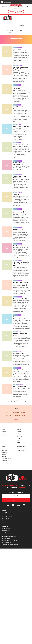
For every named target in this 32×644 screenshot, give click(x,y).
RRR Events (5, 451)
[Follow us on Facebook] (13, 505)
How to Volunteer (6, 529)
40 (20, 402)
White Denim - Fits (18, 370)
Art (7, 412)
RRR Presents (5, 452)
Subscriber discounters (22, 449)
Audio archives (5, 435)
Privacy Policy (5, 523)
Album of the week (21, 437)
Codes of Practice (6, 519)
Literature (17, 416)
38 (14, 402)
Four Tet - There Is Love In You (20, 108)
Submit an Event (6, 460)
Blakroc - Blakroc (18, 229)
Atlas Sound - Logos (19, 353)
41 (23, 402)
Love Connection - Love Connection (20, 88)
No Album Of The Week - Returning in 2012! (20, 164)
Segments (4, 431)
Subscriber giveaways (22, 451)
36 (8, 402)
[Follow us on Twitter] (8, 505)
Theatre (16, 419)
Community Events (6, 458)
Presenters (10, 28)
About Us (4, 511)
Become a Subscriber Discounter (9, 540)
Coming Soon (5, 449)
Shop (3, 466)
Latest (3, 429)
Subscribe (12, 11)
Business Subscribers (7, 542)
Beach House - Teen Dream (21, 145)
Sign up (16, 500)
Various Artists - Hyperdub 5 (21, 211)
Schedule (10, 24)
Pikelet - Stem (17, 49)
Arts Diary (4, 456)
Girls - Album (17, 317)
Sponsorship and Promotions (9, 536)
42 (26, 402)
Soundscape (10, 30)
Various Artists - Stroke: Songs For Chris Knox (22, 127)
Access (4, 515)
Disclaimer (4, 521)
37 (11, 402)
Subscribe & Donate (21, 447)
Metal (24, 416)
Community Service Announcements (10, 545)
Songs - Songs (17, 194)
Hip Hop (9, 416)
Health (23, 412)
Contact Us (5, 513)
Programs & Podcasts (22, 24)
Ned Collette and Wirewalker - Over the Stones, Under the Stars (21, 264)
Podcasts (19, 433)
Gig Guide (4, 454)
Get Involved (5, 527)
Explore (19, 427)
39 (17, 402)
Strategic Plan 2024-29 (7, 517)
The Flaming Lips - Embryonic (22, 246)
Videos (10, 33)
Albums (22, 28)
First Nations (15, 412)
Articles (22, 30)
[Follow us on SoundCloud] (19, 505)
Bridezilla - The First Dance (21, 282)
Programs (19, 431)
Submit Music (5, 533)
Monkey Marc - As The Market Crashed (19, 177)
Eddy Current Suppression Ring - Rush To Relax (20, 68)
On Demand (5, 427)
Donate (20, 11)
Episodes (4, 433)
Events (4, 447)
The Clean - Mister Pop (20, 386)
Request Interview (6, 531)
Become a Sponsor (6, 538)
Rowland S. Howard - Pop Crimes (20, 334)
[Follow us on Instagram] (24, 505)
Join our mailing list (16, 492)
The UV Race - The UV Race (21, 299)
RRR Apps (21, 487)
